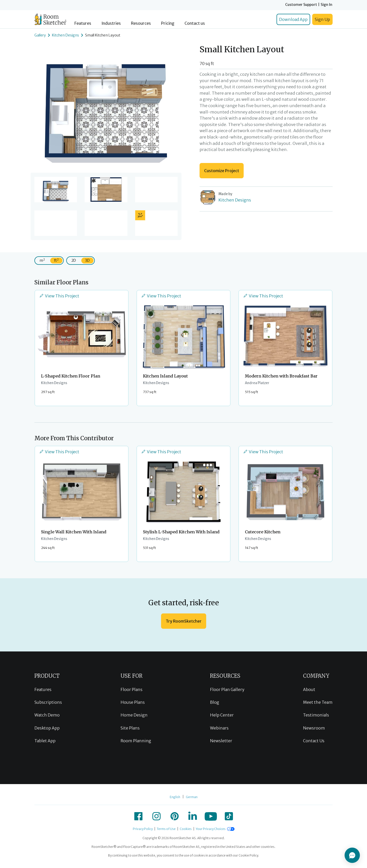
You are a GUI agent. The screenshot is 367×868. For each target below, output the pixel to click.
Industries (111, 23)
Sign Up (322, 19)
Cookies (186, 829)
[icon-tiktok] (229, 816)
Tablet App (45, 741)
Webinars (219, 728)
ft (56, 260)
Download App (293, 19)
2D (74, 260)
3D (87, 260)
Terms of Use (166, 829)
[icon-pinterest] (175, 816)
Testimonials (316, 715)
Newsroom (314, 728)
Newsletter (221, 741)
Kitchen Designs (65, 35)
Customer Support (301, 5)
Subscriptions (48, 702)
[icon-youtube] (211, 816)
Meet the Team (318, 702)
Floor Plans (132, 689)
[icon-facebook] (138, 816)
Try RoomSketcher (184, 621)
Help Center (222, 715)
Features (83, 23)
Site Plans (130, 728)
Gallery (40, 35)
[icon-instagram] (156, 816)
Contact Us (314, 741)
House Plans (133, 702)
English (175, 797)
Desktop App (47, 728)
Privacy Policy (143, 829)
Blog (215, 702)
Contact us (195, 23)
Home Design (134, 715)
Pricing (168, 23)
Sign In (326, 5)
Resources (141, 23)
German (192, 797)
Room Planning (136, 741)
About (309, 689)
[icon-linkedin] (193, 816)
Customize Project (222, 171)
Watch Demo (47, 715)
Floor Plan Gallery (227, 689)
